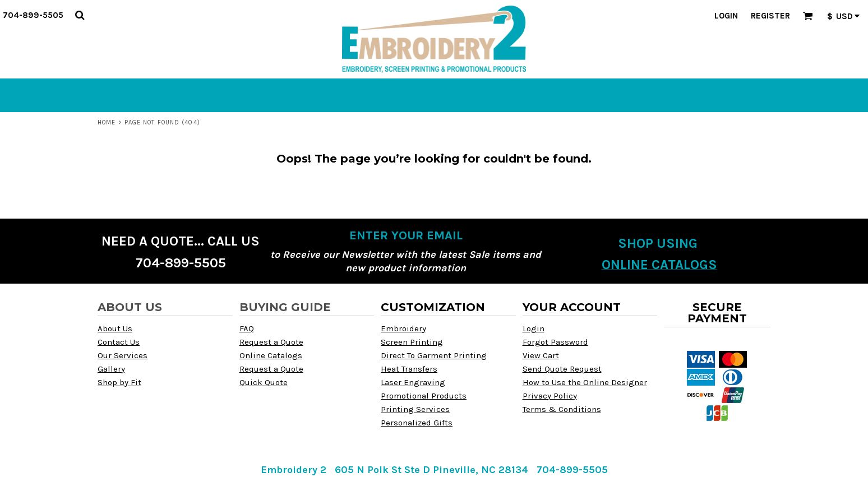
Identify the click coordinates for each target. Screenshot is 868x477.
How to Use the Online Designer (585, 382)
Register (770, 16)
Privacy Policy (550, 396)
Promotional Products (424, 396)
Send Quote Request (562, 369)
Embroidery (403, 328)
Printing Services (415, 409)
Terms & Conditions (562, 409)
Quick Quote (264, 382)
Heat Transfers (409, 369)
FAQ (247, 328)
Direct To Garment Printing (434, 355)
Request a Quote (271, 342)
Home (107, 122)
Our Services (123, 355)
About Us (115, 328)
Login (726, 16)
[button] (80, 15)
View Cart (541, 355)
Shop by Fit (119, 382)
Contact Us (119, 342)
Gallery (111, 369)
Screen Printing (412, 342)
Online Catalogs (271, 355)
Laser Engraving (413, 382)
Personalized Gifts (417, 423)
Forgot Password (555, 342)
